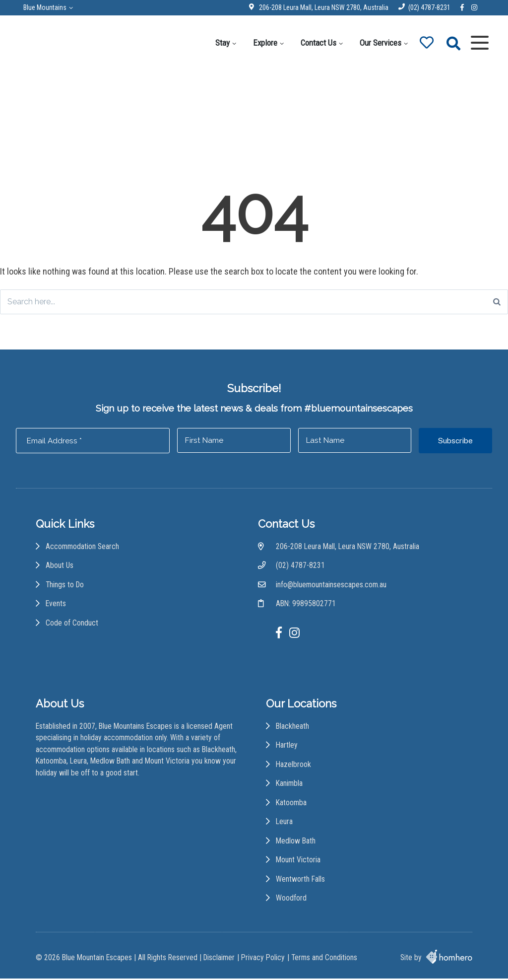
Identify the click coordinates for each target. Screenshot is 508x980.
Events (56, 606)
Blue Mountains (46, 7)
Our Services (379, 43)
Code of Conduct (72, 625)
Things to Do (65, 587)
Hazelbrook (294, 767)
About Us (60, 568)
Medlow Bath (296, 844)
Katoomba (292, 805)
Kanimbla (290, 786)
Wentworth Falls (301, 882)
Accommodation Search (82, 549)
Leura (285, 825)
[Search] (497, 302)
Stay (221, 43)
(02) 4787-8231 (428, 7)
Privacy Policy (263, 959)
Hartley (287, 748)
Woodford (292, 901)
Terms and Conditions (324, 959)
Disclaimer (219, 959)
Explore (264, 43)
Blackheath (293, 729)
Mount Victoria (299, 863)
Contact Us (317, 43)
